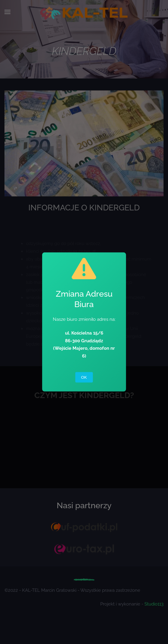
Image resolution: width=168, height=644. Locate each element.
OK (84, 377)
